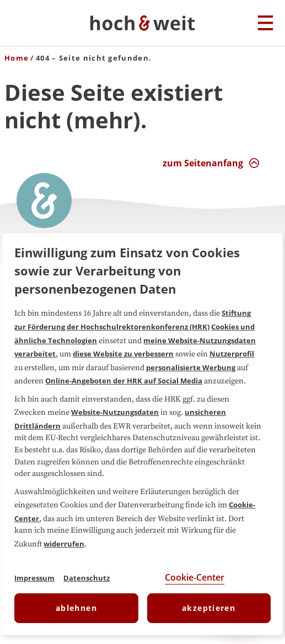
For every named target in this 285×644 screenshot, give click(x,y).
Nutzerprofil (232, 354)
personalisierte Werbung (191, 367)
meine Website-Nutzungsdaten (200, 340)
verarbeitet (35, 354)
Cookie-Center (195, 577)
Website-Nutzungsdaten (115, 412)
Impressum (34, 578)
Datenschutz (87, 578)
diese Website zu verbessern (123, 354)
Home (17, 58)
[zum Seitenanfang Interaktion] (211, 163)
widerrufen (64, 544)
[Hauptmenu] (265, 24)
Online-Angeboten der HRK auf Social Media (124, 381)
